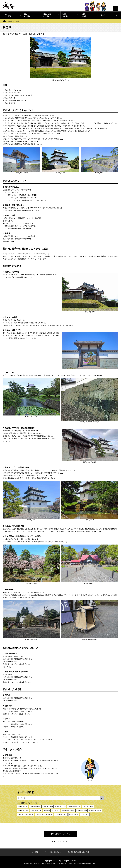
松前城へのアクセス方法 (11, 93)
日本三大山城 (61, 807)
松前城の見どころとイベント (13, 90)
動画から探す (66, 15)
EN (116, 9)
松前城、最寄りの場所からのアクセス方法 (17, 95)
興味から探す (27, 15)
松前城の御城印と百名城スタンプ (14, 101)
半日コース (74, 814)
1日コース (85, 814)
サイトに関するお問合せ (53, 852)
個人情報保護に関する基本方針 (78, 852)
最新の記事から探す (47, 15)
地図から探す (85, 15)
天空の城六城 (37, 811)
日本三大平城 (88, 807)
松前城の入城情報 (9, 103)
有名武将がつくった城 (44, 814)
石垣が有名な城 (96, 811)
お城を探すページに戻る (61, 834)
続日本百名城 (35, 807)
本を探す (104, 15)
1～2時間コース (61, 814)
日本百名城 (23, 807)
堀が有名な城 (82, 811)
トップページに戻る (62, 841)
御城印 (47, 811)
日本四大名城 (48, 807)
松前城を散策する (9, 98)
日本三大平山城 (75, 807)
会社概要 (35, 852)
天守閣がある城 (68, 811)
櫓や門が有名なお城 (26, 814)
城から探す (8, 15)
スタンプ (56, 811)
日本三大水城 (24, 811)
